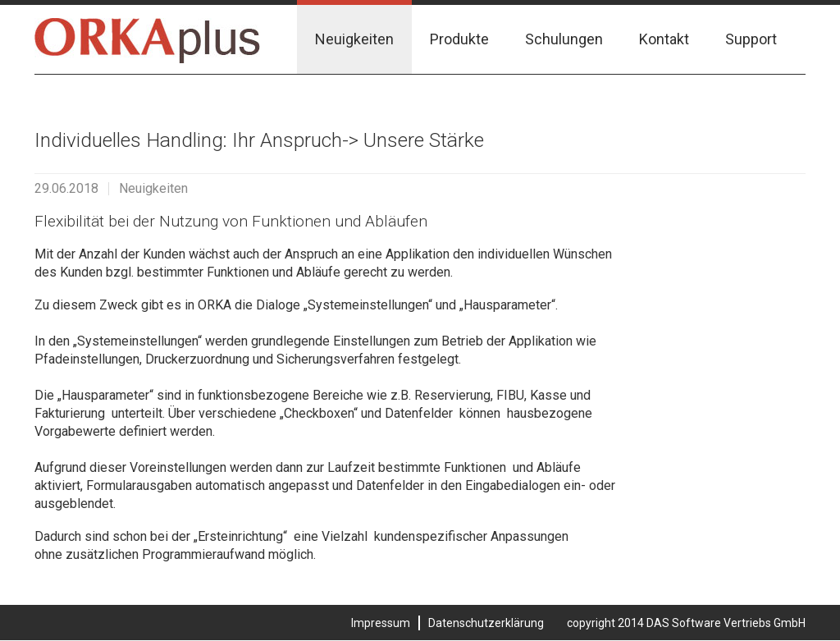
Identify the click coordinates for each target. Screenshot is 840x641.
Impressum (381, 623)
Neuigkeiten (354, 39)
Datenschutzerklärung (486, 623)
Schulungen (564, 39)
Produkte (459, 39)
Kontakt (664, 39)
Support (751, 39)
